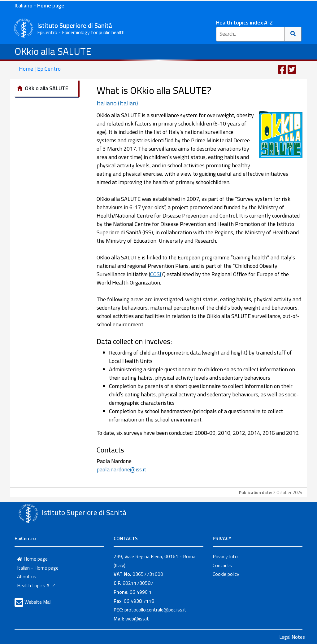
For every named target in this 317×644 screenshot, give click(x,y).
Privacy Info (225, 556)
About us (27, 576)
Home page (32, 559)
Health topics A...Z (36, 585)
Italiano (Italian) (117, 103)
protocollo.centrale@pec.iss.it (155, 610)
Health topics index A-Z (244, 22)
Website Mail (38, 602)
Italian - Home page (38, 568)
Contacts (222, 565)
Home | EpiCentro (40, 69)
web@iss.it (137, 619)
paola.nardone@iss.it (121, 469)
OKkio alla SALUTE (53, 51)
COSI (156, 274)
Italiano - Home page (39, 5)
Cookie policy (226, 574)
